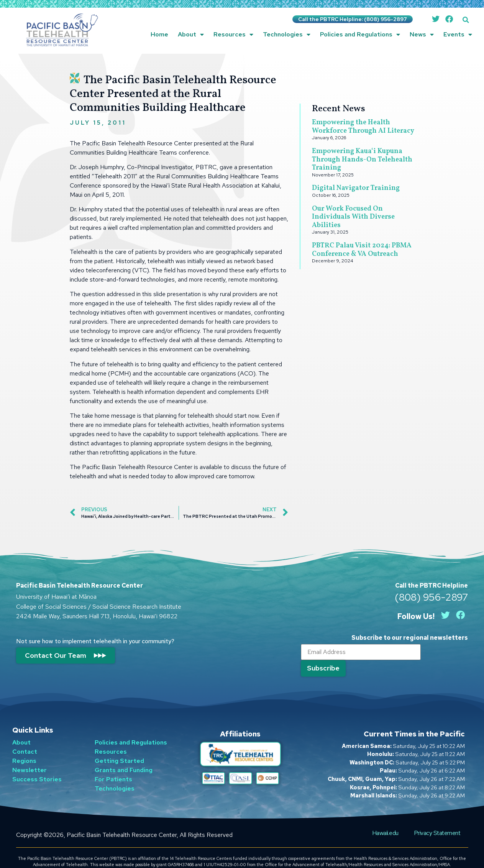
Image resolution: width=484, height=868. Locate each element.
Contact (25, 739)
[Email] (359, 653)
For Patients (113, 766)
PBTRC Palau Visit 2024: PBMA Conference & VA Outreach (362, 250)
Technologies (287, 35)
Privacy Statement (437, 820)
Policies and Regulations (360, 35)
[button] (466, 20)
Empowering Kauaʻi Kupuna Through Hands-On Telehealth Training (362, 160)
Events (458, 35)
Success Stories (37, 766)
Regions (24, 748)
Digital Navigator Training (356, 188)
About (191, 35)
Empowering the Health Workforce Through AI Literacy (363, 127)
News (422, 35)
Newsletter (30, 757)
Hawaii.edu (385, 820)
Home (159, 34)
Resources (233, 35)
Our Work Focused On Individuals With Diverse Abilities (353, 217)
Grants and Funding (124, 757)
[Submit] (444, 652)
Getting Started (119, 748)
